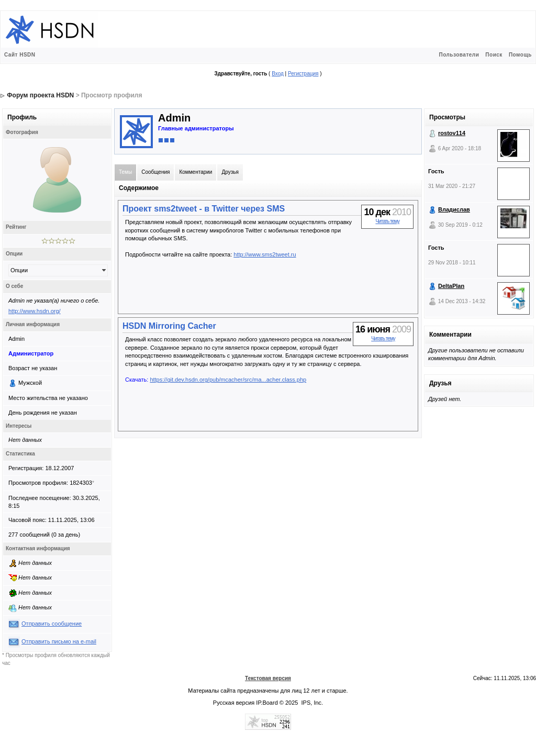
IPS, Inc (312, 703)
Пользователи (459, 55)
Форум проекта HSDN (40, 95)
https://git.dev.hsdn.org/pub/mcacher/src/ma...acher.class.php (228, 380)
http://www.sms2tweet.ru (265, 254)
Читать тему (387, 221)
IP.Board (267, 703)
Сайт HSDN (20, 55)
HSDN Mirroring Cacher (169, 326)
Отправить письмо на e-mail (59, 641)
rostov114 (452, 133)
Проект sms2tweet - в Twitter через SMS (204, 209)
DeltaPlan (451, 286)
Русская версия (234, 703)
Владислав (454, 209)
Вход (278, 74)
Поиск (494, 55)
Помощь (520, 55)
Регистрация (303, 74)
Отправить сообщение (52, 624)
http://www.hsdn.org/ (35, 311)
